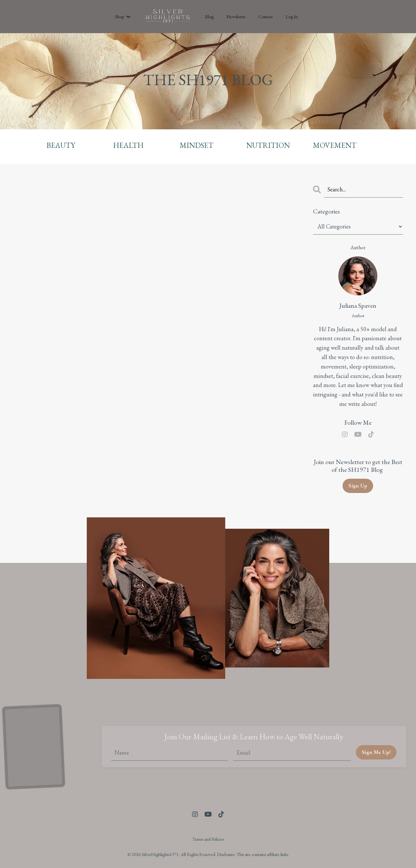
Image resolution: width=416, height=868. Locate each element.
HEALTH (128, 145)
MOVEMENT (335, 145)
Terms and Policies (208, 839)
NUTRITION (269, 145)
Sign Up (358, 486)
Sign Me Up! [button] (376, 752)
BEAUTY (61, 145)
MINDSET (197, 145)
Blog (209, 17)
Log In (292, 17)
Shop (123, 17)
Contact (266, 17)
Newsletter (236, 17)
